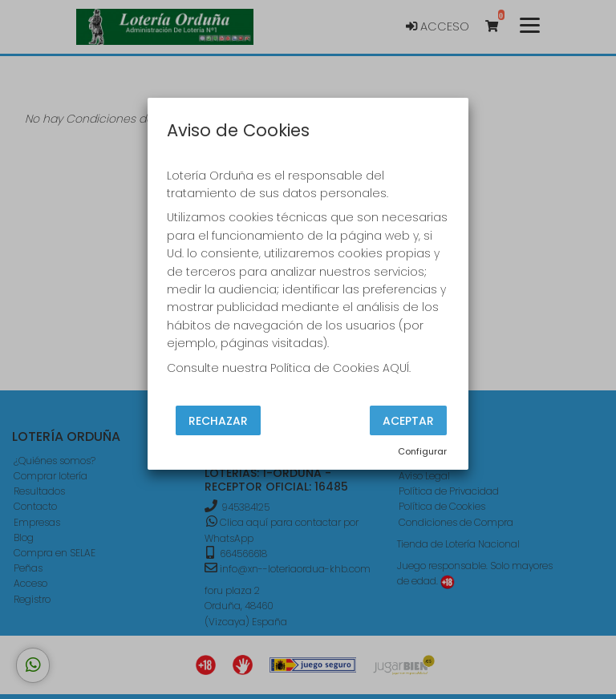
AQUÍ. (397, 368)
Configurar (422, 451)
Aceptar (408, 420)
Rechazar (218, 420)
